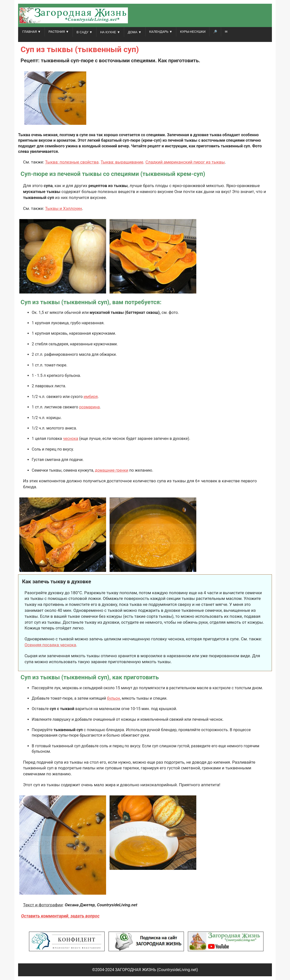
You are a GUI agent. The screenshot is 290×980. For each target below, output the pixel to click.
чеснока (71, 439)
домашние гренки (112, 470)
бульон (114, 698)
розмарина (89, 407)
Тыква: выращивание (122, 162)
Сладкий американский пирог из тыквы (185, 162)
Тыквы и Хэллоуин (64, 208)
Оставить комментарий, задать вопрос (60, 916)
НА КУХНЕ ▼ (110, 32)
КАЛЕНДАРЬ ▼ (161, 32)
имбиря (91, 397)
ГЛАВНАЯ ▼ (32, 32)
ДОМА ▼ (135, 32)
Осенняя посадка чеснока (50, 645)
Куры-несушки (193, 32)
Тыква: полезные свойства (72, 162)
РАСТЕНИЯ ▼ (59, 32)
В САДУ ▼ (85, 32)
